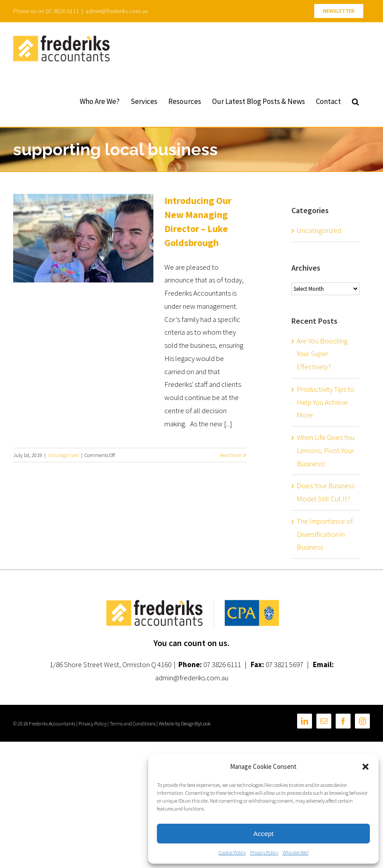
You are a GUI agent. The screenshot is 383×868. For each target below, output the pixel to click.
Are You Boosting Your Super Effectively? (322, 354)
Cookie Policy (232, 852)
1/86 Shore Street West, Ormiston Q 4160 (110, 664)
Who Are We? (296, 852)
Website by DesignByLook (185, 723)
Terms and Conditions (133, 723)
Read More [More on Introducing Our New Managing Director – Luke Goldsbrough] (231, 455)
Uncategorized (63, 455)
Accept (263, 834)
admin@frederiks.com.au (117, 11)
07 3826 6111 (222, 664)
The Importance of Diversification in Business (325, 534)
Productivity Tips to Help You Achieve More (326, 402)
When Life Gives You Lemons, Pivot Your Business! (326, 450)
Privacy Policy (264, 852)
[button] (365, 767)
